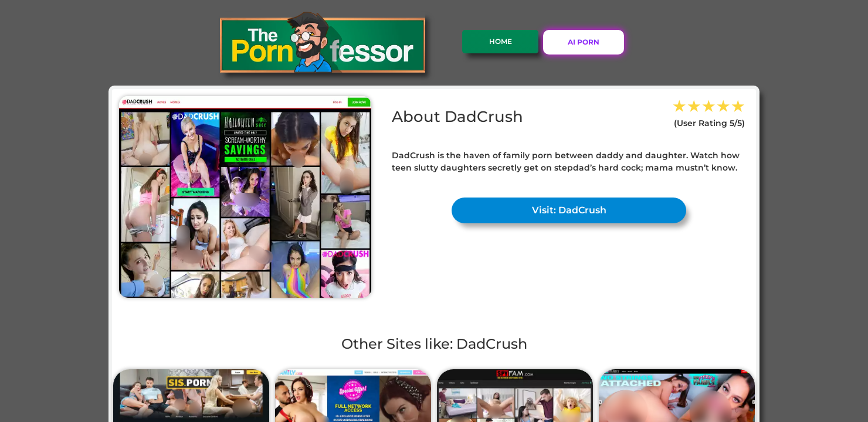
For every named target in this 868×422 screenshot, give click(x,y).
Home (501, 41)
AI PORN (584, 42)
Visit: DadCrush (569, 210)
